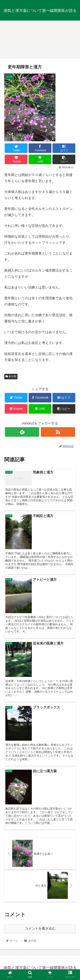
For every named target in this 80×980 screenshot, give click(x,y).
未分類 (11, 376)
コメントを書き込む (40, 928)
